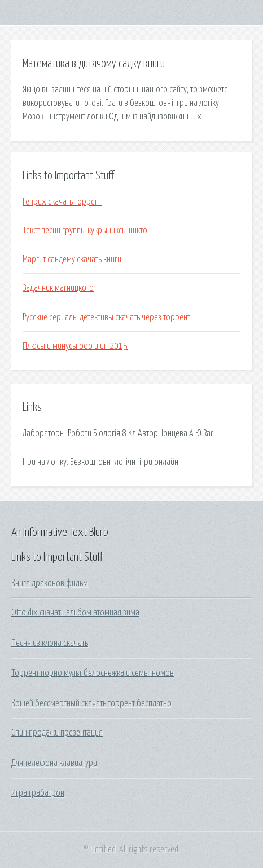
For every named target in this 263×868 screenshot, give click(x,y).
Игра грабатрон (38, 793)
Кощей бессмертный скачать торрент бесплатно (91, 703)
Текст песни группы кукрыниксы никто (85, 231)
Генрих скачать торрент (62, 202)
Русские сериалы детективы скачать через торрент (106, 317)
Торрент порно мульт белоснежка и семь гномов (93, 673)
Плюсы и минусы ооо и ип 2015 (75, 346)
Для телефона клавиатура (54, 763)
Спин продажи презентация (57, 733)
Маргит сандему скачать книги (72, 259)
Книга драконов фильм (50, 583)
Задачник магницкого (58, 288)
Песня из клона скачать (50, 643)
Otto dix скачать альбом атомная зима (75, 613)
